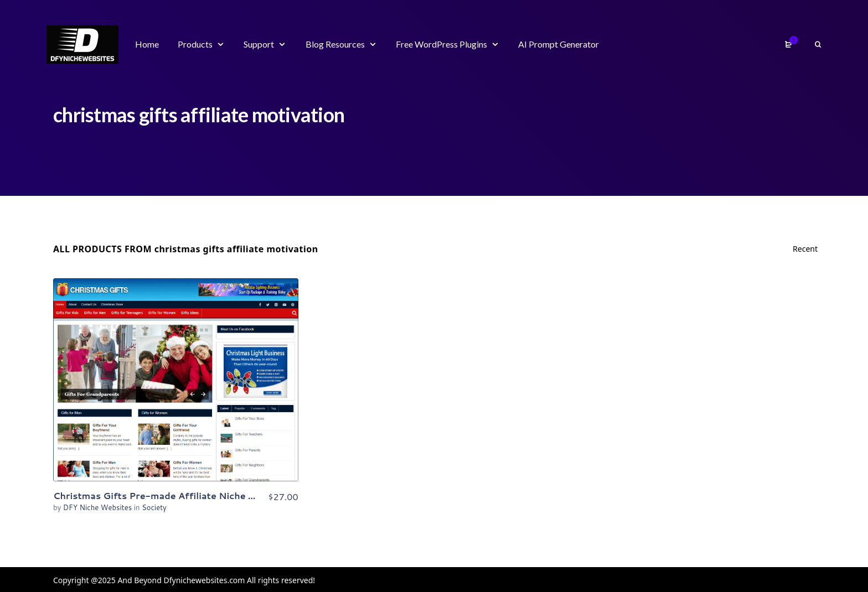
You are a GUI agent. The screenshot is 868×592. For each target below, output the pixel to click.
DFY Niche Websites (99, 507)
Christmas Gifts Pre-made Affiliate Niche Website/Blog (182, 495)
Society (154, 507)
